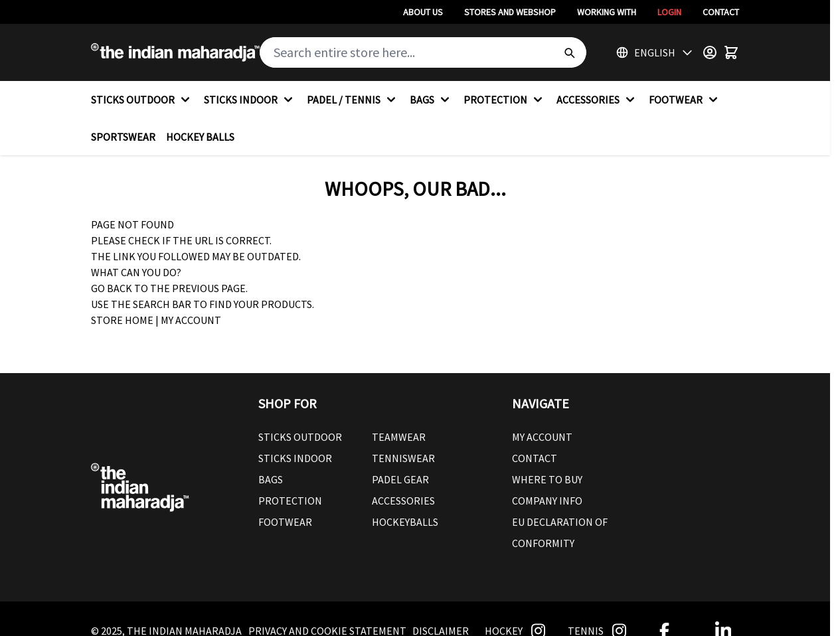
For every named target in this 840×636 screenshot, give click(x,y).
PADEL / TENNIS (353, 100)
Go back (112, 288)
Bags (271, 479)
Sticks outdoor (300, 437)
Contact (721, 12)
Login (669, 12)
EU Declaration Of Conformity (560, 532)
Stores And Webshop (510, 12)
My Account (191, 320)
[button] (372, 404)
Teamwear (399, 437)
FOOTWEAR (685, 100)
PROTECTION (505, 100)
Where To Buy (547, 479)
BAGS (431, 100)
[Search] (569, 52)
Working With (607, 12)
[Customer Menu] (710, 52)
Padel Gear (400, 479)
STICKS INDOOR (250, 100)
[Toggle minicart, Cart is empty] (731, 52)
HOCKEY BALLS (200, 137)
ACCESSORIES (597, 100)
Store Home (122, 320)
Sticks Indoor (295, 458)
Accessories (403, 501)
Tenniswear (403, 458)
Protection (290, 501)
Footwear (285, 522)
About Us (423, 12)
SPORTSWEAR (123, 137)
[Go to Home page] (175, 52)
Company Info (547, 501)
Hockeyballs (405, 522)
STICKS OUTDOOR (142, 100)
